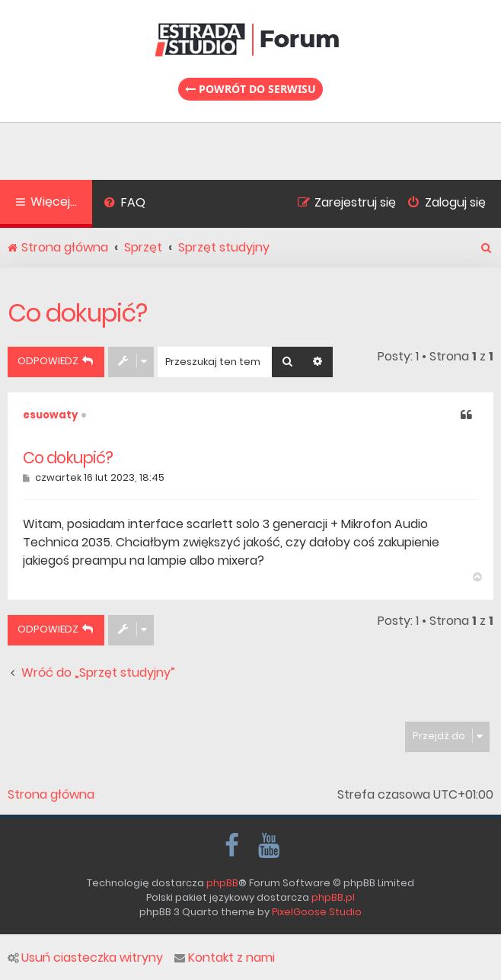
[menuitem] (124, 204)
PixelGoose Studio (317, 912)
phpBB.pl (333, 897)
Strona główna (51, 795)
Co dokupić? (77, 313)
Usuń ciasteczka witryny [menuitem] (85, 958)
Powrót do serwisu (250, 89)
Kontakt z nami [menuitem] (225, 958)
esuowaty (50, 415)
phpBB (222, 883)
